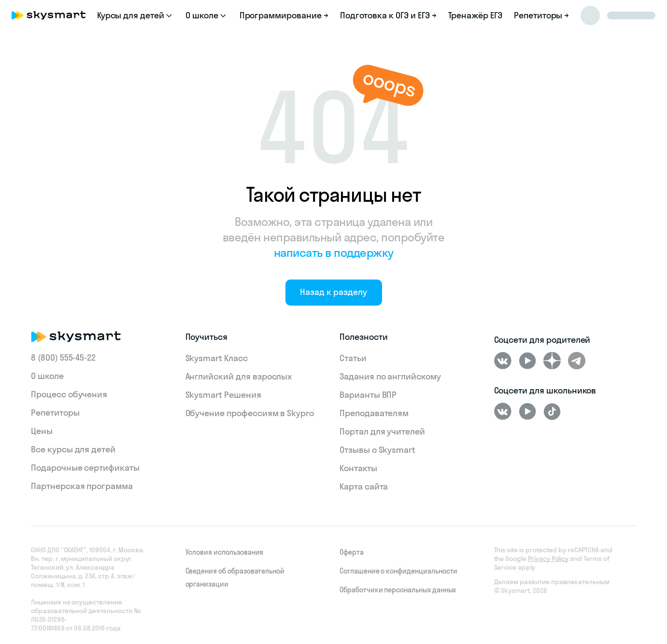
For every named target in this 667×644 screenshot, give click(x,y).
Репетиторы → (541, 15)
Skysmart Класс (217, 358)
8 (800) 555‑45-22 (63, 357)
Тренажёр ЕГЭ (475, 15)
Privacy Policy (548, 559)
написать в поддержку (334, 252)
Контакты (358, 468)
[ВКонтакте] (503, 361)
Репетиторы (55, 413)
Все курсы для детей (73, 449)
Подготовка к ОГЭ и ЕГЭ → (388, 15)
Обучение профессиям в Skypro (250, 413)
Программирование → (284, 15)
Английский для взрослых (239, 376)
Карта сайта (364, 486)
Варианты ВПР (368, 395)
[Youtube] (527, 361)
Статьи (353, 358)
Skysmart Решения (223, 395)
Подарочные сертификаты (85, 468)
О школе (47, 376)
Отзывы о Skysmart (377, 450)
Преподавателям (374, 413)
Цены (42, 431)
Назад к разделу (333, 292)
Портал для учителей (382, 431)
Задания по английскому (390, 376)
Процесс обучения (69, 394)
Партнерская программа (82, 486)
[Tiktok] (552, 411)
